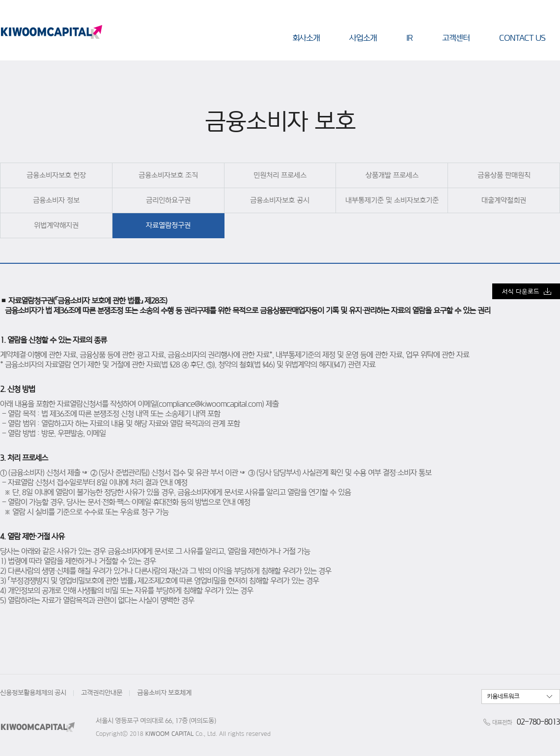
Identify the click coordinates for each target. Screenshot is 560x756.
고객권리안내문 (102, 693)
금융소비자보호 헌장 (56, 175)
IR (409, 38)
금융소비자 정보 (56, 200)
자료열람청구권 (168, 225)
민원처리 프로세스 (280, 175)
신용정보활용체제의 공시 (33, 693)
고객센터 (456, 38)
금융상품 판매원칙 (504, 175)
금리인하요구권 (168, 200)
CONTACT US (522, 38)
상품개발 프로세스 (392, 175)
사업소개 (363, 38)
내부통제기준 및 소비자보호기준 (392, 200)
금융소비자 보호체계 (164, 693)
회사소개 (306, 38)
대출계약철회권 (504, 200)
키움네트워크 (503, 696)
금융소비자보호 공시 (280, 200)
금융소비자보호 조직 (168, 175)
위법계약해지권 (56, 225)
